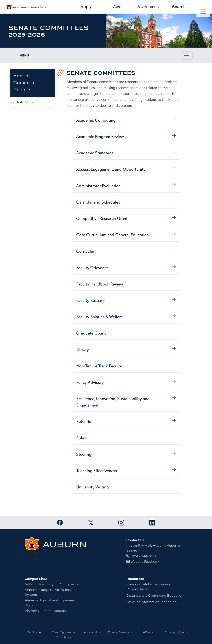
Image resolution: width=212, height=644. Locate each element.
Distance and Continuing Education (155, 595)
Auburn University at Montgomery (52, 584)
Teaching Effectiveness (126, 470)
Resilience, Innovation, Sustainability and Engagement (126, 402)
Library (126, 349)
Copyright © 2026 (177, 632)
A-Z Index (148, 632)
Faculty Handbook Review (126, 284)
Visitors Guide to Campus (45, 611)
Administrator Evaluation (126, 185)
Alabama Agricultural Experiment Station (51, 603)
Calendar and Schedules (126, 202)
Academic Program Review (126, 136)
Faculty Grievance (126, 267)
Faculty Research (126, 300)
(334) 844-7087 (143, 556)
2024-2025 (23, 102)
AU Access (148, 7)
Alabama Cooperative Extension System (50, 592)
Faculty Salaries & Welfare (126, 316)
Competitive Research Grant (126, 218)
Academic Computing (126, 120)
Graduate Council (126, 333)
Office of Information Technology (152, 602)
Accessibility (92, 632)
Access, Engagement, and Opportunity (126, 169)
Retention (126, 421)
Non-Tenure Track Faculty (126, 366)
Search (179, 7)
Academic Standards (126, 153)
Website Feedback (145, 562)
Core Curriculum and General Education (126, 234)
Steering (126, 454)
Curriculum (126, 251)
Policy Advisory (126, 382)
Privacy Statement (120, 632)
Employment (35, 632)
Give (117, 7)
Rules (126, 438)
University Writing (126, 487)
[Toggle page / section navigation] (187, 55)
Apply (86, 7)
